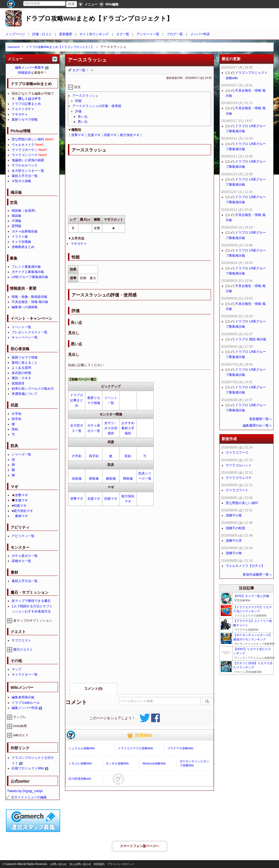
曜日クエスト (23, 650)
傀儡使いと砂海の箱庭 (28, 160)
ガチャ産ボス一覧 (25, 556)
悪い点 (83, 122)
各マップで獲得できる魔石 (31, 601)
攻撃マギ (78, 135)
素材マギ (21, 516)
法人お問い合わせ (80, 864)
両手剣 (94, 456)
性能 (78, 101)
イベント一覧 (21, 327)
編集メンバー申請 (25, 708)
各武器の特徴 (21, 373)
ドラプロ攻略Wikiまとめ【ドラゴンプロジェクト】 (99, 19)
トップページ (15, 34)
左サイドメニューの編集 (26, 797)
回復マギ (110, 135)
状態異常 (18, 383)
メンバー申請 (200, 34)
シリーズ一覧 (21, 454)
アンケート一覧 (148, 34)
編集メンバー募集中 (30, 67)
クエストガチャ (23, 109)
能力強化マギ (130, 135)
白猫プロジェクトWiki (28, 768)
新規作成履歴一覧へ (257, 575)
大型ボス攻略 (21, 181)
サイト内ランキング (94, 34)
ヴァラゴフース (237, 453)
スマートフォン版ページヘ (139, 846)
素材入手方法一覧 (25, 176)
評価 (78, 111)
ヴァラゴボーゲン (25, 150)
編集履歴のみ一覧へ (257, 425)
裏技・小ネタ (21, 378)
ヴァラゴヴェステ (239, 478)
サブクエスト (21, 640)
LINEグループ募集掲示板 (30, 277)
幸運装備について (25, 394)
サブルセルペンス (25, 165)
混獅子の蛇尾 (235, 528)
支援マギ (94, 135)
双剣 (128, 456)
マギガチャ (79, 244)
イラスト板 (20, 237)
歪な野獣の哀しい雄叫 (28, 139)
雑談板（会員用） (25, 211)
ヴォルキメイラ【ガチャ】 (245, 566)
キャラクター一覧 (25, 675)
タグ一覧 (123, 34)
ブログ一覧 (175, 34)
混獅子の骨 (234, 515)
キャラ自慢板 (21, 242)
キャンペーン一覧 (25, 337)
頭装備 (77, 479)
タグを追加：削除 (92, 70)
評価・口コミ (42, 34)
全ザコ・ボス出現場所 (111, 428)
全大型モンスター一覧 (28, 171)
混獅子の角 (234, 553)
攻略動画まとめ (23, 247)
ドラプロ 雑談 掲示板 (251, 339)
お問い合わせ (59, 864)
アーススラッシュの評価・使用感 (97, 106)
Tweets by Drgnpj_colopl (25, 791)
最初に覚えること (25, 363)
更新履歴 (66, 34)
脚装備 (128, 479)
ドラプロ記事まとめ (77, 400)
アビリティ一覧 (23, 536)
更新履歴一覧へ (261, 419)
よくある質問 (21, 368)
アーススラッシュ (85, 96)
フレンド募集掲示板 (26, 267)
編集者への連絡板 (25, 307)
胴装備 (94, 479)
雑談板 (17, 216)
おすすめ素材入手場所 (128, 428)
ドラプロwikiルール (26, 703)
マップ (17, 669)
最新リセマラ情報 (25, 120)
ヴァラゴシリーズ (25, 155)
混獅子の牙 (234, 541)
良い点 (83, 117)
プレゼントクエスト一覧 (30, 332)
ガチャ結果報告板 (25, 231)
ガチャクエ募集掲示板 (28, 272)
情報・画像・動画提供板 (30, 297)
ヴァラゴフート (237, 490)
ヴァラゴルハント (239, 465)
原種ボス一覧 (21, 561)
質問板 (17, 226)
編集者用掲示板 (23, 697)
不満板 (17, 221)
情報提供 (24, 73)
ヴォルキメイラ (23, 145)
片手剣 (77, 456)
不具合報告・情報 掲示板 (30, 302)
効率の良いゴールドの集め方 (33, 389)
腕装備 (111, 479)
